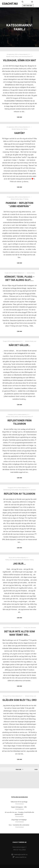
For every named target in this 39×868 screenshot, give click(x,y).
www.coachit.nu (20, 857)
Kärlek (16, 417)
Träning (25, 129)
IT (23, 199)
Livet (20, 56)
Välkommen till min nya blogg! (19, 802)
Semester (33, 490)
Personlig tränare (26, 56)
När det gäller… (19, 345)
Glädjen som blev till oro (19, 700)
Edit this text (28, 6)
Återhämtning (7, 490)
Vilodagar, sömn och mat (20, 60)
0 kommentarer (20, 804)
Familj (13, 56)
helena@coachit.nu (19, 855)
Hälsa (16, 56)
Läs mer (19, 117)
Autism (29, 273)
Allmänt (8, 56)
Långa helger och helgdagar (19, 820)
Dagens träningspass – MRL (19, 807)
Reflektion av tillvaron (19, 494)
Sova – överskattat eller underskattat (19, 825)
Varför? (19, 133)
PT (32, 56)
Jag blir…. (19, 564)
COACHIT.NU (10, 4)
